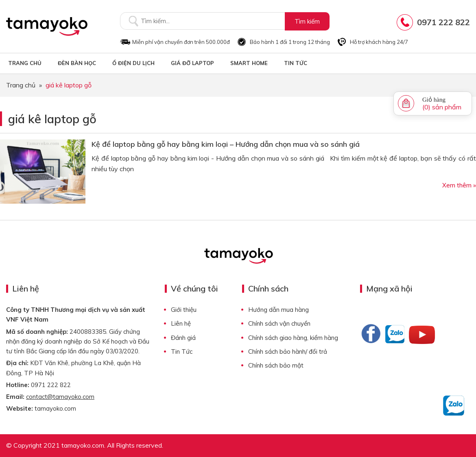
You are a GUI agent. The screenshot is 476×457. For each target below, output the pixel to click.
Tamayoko (47, 26)
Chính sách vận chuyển (279, 323)
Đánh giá (183, 338)
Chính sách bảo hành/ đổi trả (288, 351)
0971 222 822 (443, 22)
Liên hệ (181, 323)
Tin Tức (182, 351)
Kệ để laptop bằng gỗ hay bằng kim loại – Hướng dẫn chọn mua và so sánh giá (226, 144)
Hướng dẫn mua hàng (278, 310)
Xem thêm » (459, 185)
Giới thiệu (184, 310)
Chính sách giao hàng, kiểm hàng (293, 338)
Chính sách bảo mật (276, 365)
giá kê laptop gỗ (52, 119)
